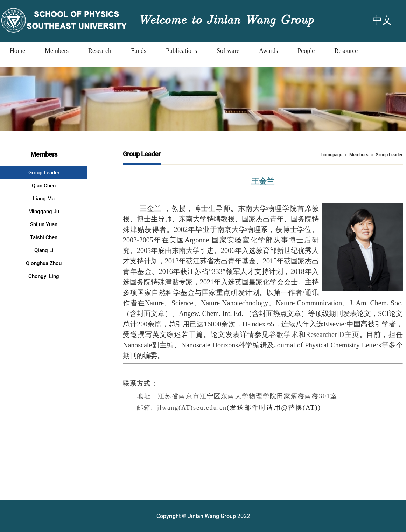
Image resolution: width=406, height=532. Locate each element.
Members (359, 155)
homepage (332, 155)
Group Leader (389, 155)
